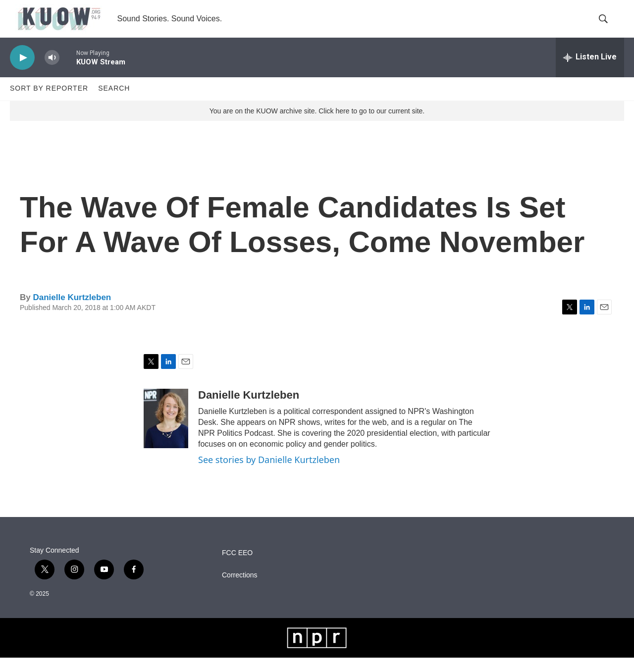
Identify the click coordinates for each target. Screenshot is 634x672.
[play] (22, 72)
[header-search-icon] (608, 26)
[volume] (52, 72)
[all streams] (590, 72)
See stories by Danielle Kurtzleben (269, 474)
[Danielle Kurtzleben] (166, 433)
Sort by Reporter (49, 103)
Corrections (240, 590)
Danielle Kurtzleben (72, 312)
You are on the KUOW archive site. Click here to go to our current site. (317, 125)
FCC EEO (237, 567)
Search (114, 103)
